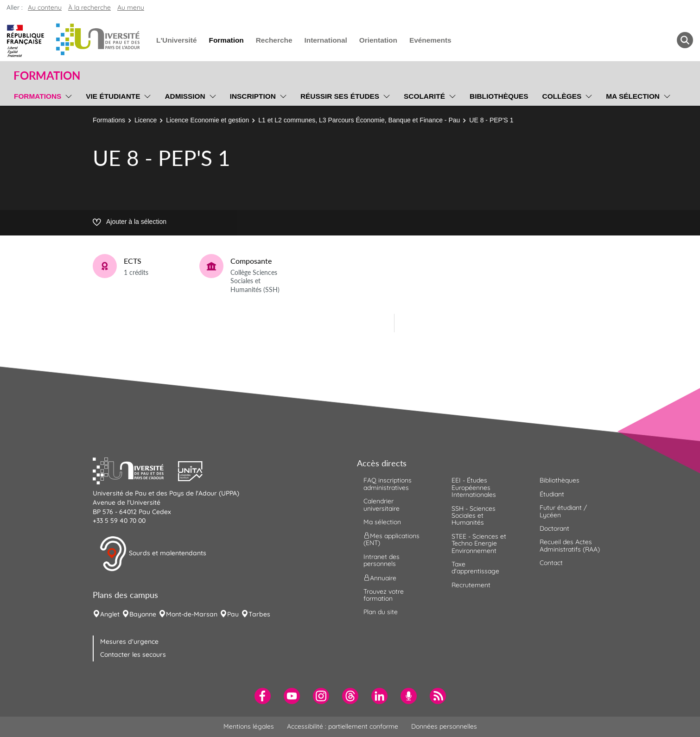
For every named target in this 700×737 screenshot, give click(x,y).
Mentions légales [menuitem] (249, 726)
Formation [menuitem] (226, 40)
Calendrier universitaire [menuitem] (382, 505)
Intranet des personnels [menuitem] (382, 560)
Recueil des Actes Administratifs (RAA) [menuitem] (570, 545)
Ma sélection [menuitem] (633, 96)
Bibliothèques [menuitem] (499, 96)
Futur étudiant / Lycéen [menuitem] (563, 511)
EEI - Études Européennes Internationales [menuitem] (474, 487)
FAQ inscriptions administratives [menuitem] (388, 484)
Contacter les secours (133, 654)
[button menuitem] (685, 40)
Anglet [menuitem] (110, 614)
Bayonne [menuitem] (143, 614)
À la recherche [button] (89, 7)
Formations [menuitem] (38, 96)
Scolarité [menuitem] (424, 96)
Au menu (131, 7)
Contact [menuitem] (551, 563)
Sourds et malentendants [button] (153, 554)
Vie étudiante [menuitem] (113, 96)
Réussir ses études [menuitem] (340, 96)
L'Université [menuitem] (176, 40)
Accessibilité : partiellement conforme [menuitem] (343, 726)
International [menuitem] (325, 40)
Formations (109, 120)
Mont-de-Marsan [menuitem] (192, 614)
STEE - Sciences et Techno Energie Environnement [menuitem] (479, 543)
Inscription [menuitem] (253, 96)
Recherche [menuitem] (274, 40)
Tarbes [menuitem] (259, 614)
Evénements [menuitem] (430, 40)
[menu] (67, 95)
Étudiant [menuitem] (552, 494)
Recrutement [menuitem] (471, 585)
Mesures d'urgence (129, 642)
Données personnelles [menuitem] (444, 726)
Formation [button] (47, 76)
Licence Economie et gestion (207, 120)
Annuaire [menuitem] (380, 578)
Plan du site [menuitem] (381, 612)
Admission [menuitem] (185, 96)
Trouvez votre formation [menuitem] (384, 595)
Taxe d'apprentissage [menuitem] (475, 568)
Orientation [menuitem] (378, 40)
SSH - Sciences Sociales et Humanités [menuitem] (474, 516)
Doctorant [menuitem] (554, 528)
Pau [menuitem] (233, 614)
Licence (146, 120)
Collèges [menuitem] (562, 96)
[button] (135, 470)
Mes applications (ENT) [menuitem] (391, 539)
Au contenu (45, 7)
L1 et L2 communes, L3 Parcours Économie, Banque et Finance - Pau (359, 120)
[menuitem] (263, 696)
